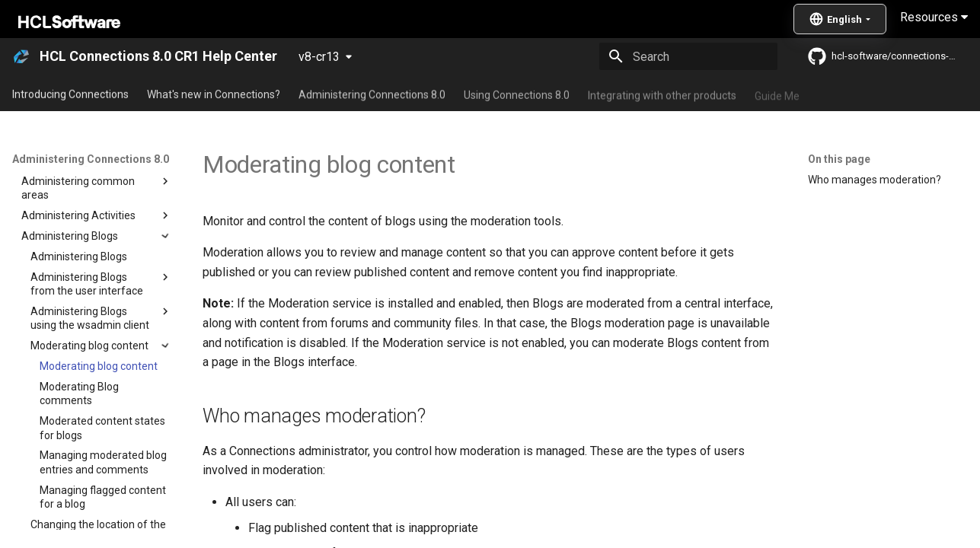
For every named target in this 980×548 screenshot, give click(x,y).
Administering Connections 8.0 (372, 94)
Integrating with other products (662, 94)
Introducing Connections (70, 94)
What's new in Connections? (214, 94)
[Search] (688, 56)
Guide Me (777, 94)
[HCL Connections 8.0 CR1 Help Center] (21, 56)
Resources (934, 17)
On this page (839, 159)
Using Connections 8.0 (517, 94)
